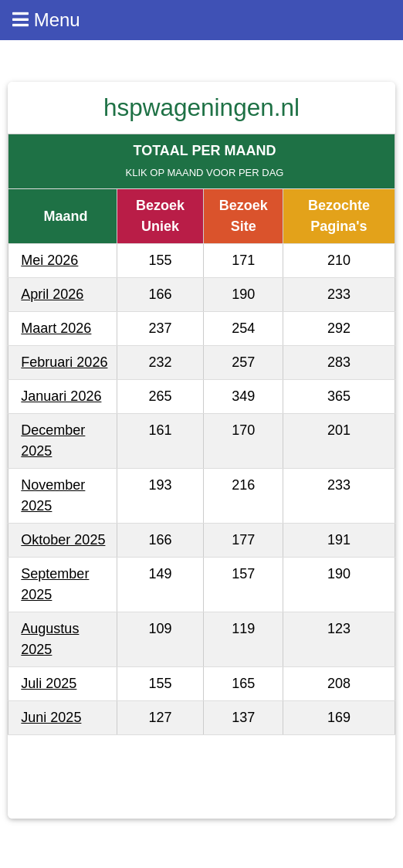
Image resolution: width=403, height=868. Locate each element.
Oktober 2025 (63, 540)
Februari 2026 (64, 362)
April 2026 (52, 294)
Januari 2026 (61, 396)
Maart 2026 (56, 328)
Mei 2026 (49, 260)
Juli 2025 (49, 683)
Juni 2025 (51, 717)
